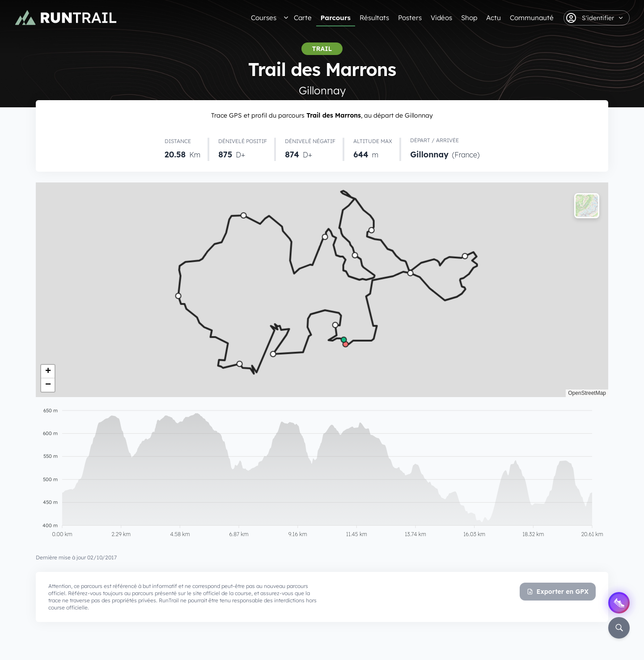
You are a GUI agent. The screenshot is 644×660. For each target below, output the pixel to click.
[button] (48, 372)
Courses (264, 18)
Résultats (374, 18)
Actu (494, 18)
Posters (410, 18)
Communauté (532, 18)
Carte (303, 18)
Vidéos (441, 18)
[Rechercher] (619, 628)
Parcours (336, 18)
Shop (469, 18)
